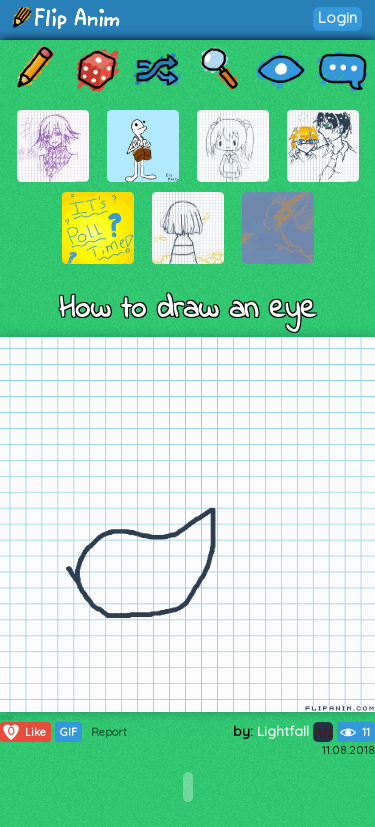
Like (23, 732)
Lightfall (295, 731)
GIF (68, 732)
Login (337, 17)
